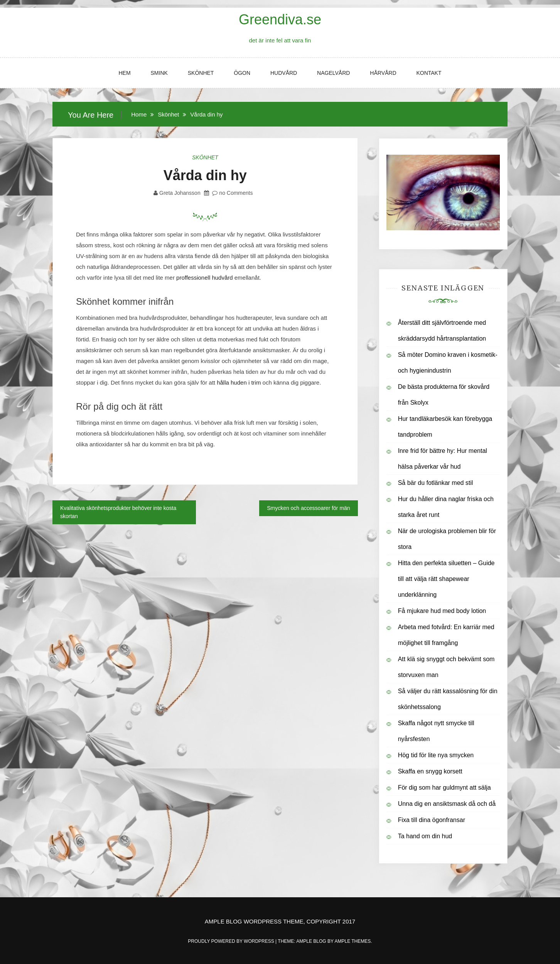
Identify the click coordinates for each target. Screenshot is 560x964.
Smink (159, 73)
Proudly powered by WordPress (232, 941)
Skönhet (201, 73)
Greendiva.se (280, 19)
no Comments (232, 193)
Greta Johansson (180, 193)
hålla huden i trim (239, 382)
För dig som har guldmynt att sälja (444, 788)
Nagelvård (333, 73)
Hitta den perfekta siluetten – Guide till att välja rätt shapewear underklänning (446, 579)
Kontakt (429, 73)
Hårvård (383, 73)
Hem (124, 73)
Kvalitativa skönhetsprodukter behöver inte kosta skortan (118, 512)
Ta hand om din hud (425, 836)
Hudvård (284, 73)
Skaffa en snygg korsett (430, 771)
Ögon (242, 73)
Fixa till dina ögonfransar (432, 820)
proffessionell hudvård (204, 278)
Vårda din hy (205, 175)
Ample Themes (353, 941)
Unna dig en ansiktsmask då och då (447, 804)
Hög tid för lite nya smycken (436, 755)
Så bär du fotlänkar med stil (436, 483)
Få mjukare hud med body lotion (442, 611)
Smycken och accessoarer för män (309, 508)
